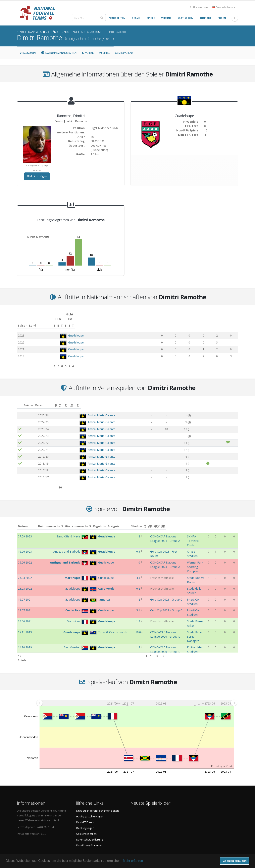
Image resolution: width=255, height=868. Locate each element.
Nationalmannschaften (59, 53)
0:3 (120, 621)
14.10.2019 (25, 610)
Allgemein (28, 53)
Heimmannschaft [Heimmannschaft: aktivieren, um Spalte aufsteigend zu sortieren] (63, 522)
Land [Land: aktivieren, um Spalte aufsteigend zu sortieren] (61, 321)
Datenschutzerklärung (90, 825)
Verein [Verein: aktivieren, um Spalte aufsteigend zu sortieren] (63, 401)
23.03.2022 (25, 571)
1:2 (120, 532)
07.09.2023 (25, 532)
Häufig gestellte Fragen (90, 802)
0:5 (120, 543)
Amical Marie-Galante (81, 411)
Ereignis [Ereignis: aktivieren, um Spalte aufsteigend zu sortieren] (135, 522)
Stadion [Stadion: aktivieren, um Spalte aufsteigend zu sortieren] (185, 522)
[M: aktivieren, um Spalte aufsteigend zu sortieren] (224, 401)
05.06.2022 (25, 554)
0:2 (120, 571)
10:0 (120, 599)
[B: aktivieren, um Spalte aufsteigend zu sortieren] (155, 321)
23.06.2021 (25, 592)
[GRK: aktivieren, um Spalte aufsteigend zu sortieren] (229, 522)
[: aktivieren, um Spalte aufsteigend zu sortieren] (20, 401)
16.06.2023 (25, 543)
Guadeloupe (74, 331)
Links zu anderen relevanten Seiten (98, 796)
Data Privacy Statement (90, 831)
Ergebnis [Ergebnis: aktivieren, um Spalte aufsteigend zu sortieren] (121, 522)
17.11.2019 (25, 599)
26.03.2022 (25, 565)
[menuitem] (137, 688)
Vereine (88, 53)
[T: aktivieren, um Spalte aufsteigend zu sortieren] (178, 321)
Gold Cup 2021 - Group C (145, 578)
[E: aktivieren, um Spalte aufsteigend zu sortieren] (167, 321)
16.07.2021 (25, 578)
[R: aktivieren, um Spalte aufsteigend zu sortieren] (203, 401)
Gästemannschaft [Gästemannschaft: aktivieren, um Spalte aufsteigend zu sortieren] (90, 522)
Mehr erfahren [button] (133, 861)
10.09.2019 (25, 621)
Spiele (104, 53)
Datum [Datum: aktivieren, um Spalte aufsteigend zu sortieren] (23, 522)
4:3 (120, 565)
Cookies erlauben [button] (235, 861)
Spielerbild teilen (86, 819)
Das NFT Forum (85, 808)
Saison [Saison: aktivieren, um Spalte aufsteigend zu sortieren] (23, 321)
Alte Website (199, 7)
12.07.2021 (25, 585)
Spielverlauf (124, 53)
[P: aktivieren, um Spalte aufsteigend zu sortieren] (234, 401)
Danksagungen (85, 814)
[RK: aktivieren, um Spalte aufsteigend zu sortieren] (235, 522)
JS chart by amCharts (38, 237)
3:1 (120, 585)
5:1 (120, 632)
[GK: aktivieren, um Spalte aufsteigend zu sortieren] (222, 522)
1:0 (120, 554)
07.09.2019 (25, 632)
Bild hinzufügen (37, 176)
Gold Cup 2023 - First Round (147, 543)
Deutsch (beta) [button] (224, 7)
